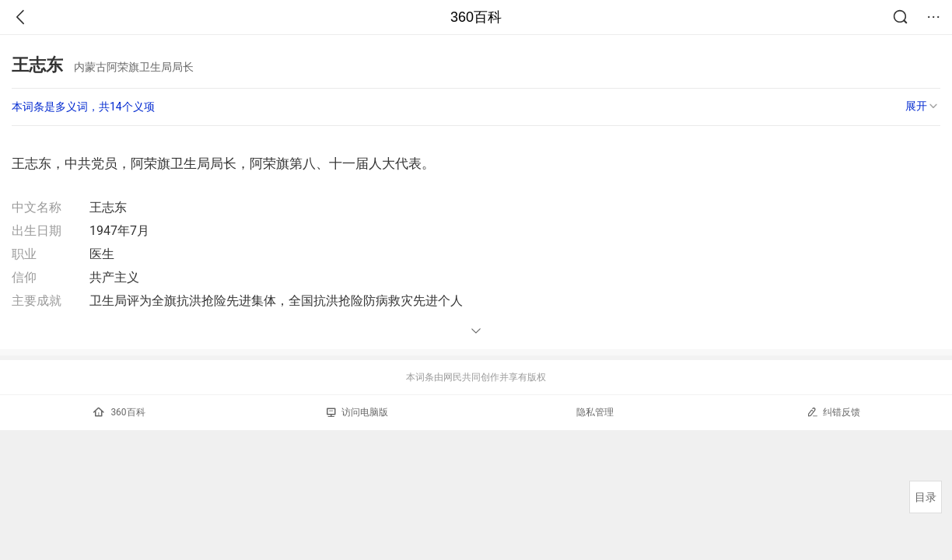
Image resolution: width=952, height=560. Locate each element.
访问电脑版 (357, 412)
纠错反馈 (833, 412)
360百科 (476, 17)
